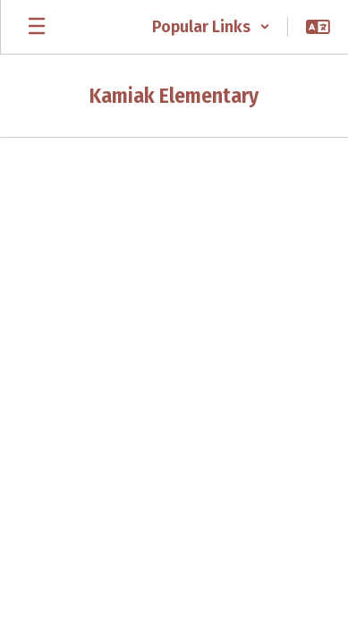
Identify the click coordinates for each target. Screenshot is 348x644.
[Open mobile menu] (37, 27)
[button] (211, 27)
